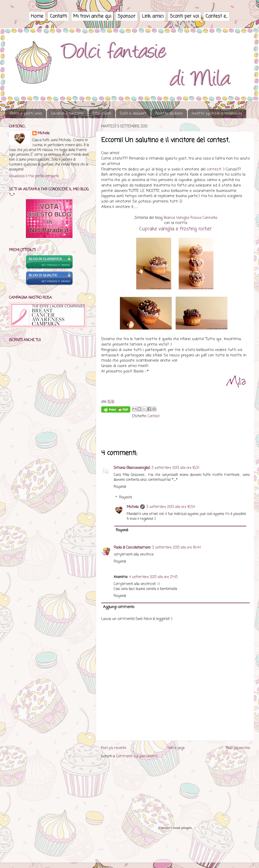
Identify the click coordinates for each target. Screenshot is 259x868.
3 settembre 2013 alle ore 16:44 (176, 548)
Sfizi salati (102, 114)
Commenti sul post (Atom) (137, 756)
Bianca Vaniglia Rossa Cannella (190, 218)
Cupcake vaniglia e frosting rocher (175, 229)
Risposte (126, 497)
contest (214, 169)
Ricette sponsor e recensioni (217, 114)
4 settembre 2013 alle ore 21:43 (153, 577)
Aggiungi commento (119, 607)
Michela (133, 507)
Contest (154, 416)
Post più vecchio (238, 748)
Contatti (58, 16)
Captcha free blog (176, 779)
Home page (176, 748)
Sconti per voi (184, 16)
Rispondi (120, 487)
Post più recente (114, 748)
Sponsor (127, 16)
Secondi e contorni (67, 114)
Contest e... (216, 16)
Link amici (153, 16)
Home (37, 16)
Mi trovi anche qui (92, 16)
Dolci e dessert (133, 114)
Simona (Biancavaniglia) (132, 468)
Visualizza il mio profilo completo (34, 176)
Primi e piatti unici (26, 114)
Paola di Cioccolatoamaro (132, 548)
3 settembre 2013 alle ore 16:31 (175, 468)
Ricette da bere (169, 114)
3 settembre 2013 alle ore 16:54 (171, 507)
